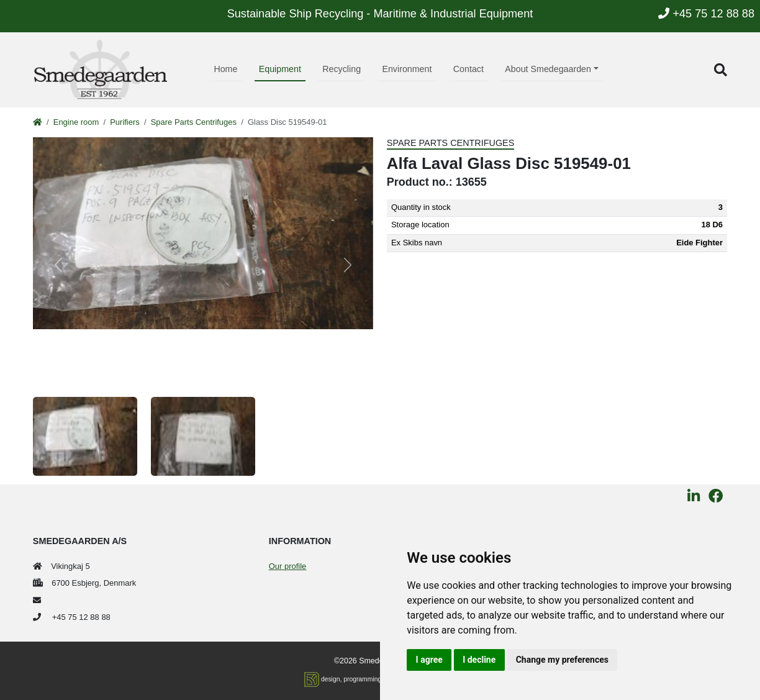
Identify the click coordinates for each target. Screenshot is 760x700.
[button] (721, 70)
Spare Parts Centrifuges (194, 122)
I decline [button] (479, 660)
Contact (468, 69)
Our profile (287, 566)
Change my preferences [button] (562, 660)
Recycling (342, 69)
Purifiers (125, 122)
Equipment (280, 69)
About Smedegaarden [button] (548, 69)
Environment (407, 69)
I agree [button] (429, 660)
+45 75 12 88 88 (706, 14)
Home (225, 69)
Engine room (76, 122)
